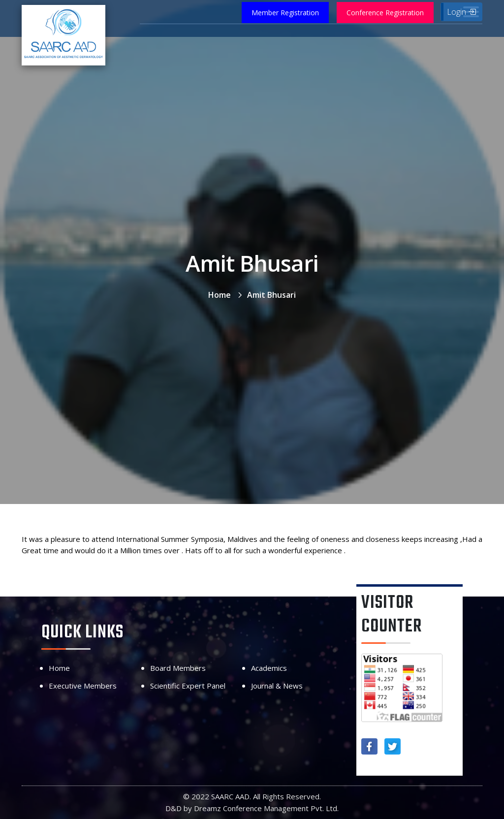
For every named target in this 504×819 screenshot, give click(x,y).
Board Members (178, 668)
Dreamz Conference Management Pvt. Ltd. (266, 808)
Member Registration (285, 13)
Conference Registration (385, 13)
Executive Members (83, 686)
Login (461, 12)
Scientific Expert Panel (188, 686)
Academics (269, 668)
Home (220, 295)
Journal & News (277, 686)
